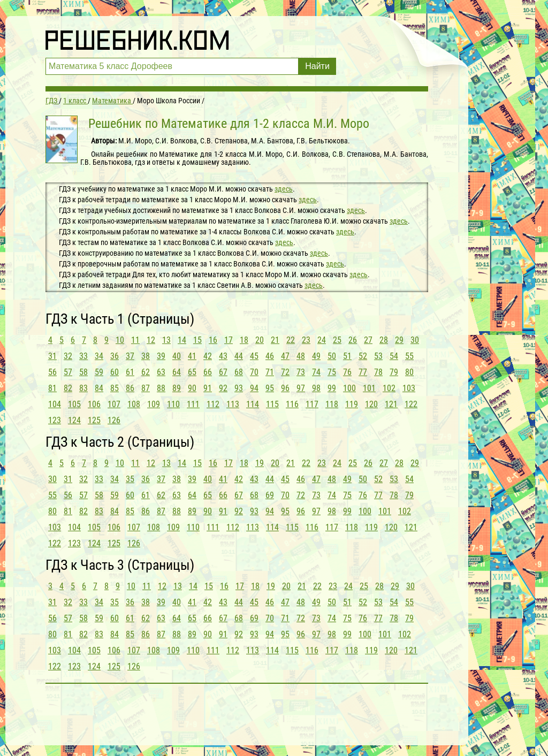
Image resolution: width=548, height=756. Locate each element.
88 (161, 388)
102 (389, 388)
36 (115, 356)
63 (161, 372)
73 (301, 372)
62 (146, 372)
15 (197, 340)
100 (349, 388)
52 (363, 356)
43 (223, 356)
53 (378, 356)
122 (411, 404)
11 (135, 340)
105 (74, 404)
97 (301, 388)
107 (114, 404)
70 (254, 372)
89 (177, 388)
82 (68, 388)
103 (409, 388)
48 (301, 356)
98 (316, 388)
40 (177, 356)
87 (146, 388)
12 (151, 340)
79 (394, 372)
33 (83, 356)
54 (394, 356)
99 (332, 388)
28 (384, 340)
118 (332, 404)
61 (130, 372)
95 (270, 388)
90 (192, 388)
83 (83, 388)
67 (223, 372)
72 (285, 372)
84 (99, 388)
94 (254, 388)
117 (312, 404)
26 (353, 340)
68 (239, 372)
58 (83, 372)
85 (115, 388)
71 (270, 372)
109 (154, 404)
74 (316, 372)
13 (166, 340)
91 (208, 388)
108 (134, 404)
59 (99, 372)
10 (120, 340)
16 (213, 340)
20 (260, 340)
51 (347, 356)
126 (114, 420)
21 (275, 340)
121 (391, 404)
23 (306, 340)
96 (285, 388)
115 (272, 404)
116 (292, 404)
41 (192, 356)
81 (52, 388)
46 (270, 356)
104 (55, 404)
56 (52, 372)
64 (177, 372)
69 (270, 495)
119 (352, 404)
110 (173, 404)
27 (368, 340)
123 (55, 420)
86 (130, 388)
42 (208, 356)
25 (337, 340)
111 (193, 404)
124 (74, 420)
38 (146, 356)
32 (68, 356)
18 (244, 340)
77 (363, 372)
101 (369, 388)
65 (192, 372)
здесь (284, 189)
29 (399, 340)
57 (68, 372)
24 (322, 340)
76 (347, 372)
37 (130, 356)
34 (99, 356)
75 (332, 372)
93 (239, 388)
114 (253, 404)
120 (371, 404)
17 (229, 340)
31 (52, 356)
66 (208, 372)
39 (161, 356)
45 (254, 356)
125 (94, 420)
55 (409, 356)
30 (415, 340)
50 (332, 356)
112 (213, 404)
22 (291, 340)
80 (409, 372)
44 (239, 356)
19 (260, 463)
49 (316, 356)
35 (130, 479)
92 (223, 388)
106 (94, 404)
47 (285, 356)
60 (115, 372)
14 (182, 340)
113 (233, 404)
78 (378, 372)
